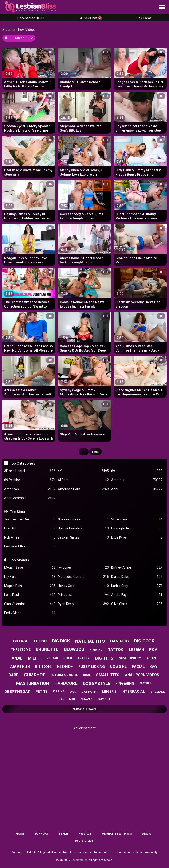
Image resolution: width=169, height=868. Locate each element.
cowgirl (118, 667)
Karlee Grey (137, 586)
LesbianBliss (79, 860)
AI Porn (83, 480)
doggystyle (97, 683)
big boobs (43, 667)
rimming (96, 650)
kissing (59, 692)
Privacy (85, 834)
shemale (157, 692)
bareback (67, 699)
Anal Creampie (30, 498)
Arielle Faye (137, 595)
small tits (108, 675)
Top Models (19, 560)
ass (73, 692)
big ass (21, 641)
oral (87, 675)
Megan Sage (30, 568)
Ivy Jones (83, 568)
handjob (120, 641)
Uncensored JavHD (31, 18)
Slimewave (137, 519)
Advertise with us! (117, 834)
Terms (64, 834)
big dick (61, 641)
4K (83, 471)
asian (151, 658)
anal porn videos (142, 675)
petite (42, 692)
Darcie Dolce (137, 577)
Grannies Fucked (83, 519)
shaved (87, 699)
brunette (47, 649)
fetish (40, 641)
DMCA (146, 834)
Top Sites (17, 512)
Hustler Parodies (83, 528)
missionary (130, 658)
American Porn (83, 489)
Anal (137, 489)
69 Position (30, 480)
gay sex (104, 699)
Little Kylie (137, 538)
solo (68, 658)
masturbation (33, 683)
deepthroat (17, 692)
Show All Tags (84, 709)
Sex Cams (144, 18)
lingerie (109, 692)
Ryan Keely (83, 604)
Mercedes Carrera (83, 577)
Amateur (137, 480)
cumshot (35, 675)
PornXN (30, 528)
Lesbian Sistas (83, 538)
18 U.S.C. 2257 (85, 841)
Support (41, 834)
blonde (65, 667)
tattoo (116, 650)
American (30, 489)
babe (14, 675)
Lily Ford (30, 577)
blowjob (74, 649)
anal (17, 658)
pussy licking (92, 667)
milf (33, 658)
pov (153, 650)
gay (154, 667)
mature (145, 683)
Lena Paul (30, 595)
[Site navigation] (162, 7)
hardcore (66, 683)
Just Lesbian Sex (30, 519)
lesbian (137, 650)
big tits (104, 658)
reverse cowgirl (64, 675)
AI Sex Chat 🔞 (91, 18)
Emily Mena (30, 613)
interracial (133, 692)
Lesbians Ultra (30, 546)
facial (138, 667)
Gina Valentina (30, 604)
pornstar (50, 658)
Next (95, 452)
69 (137, 471)
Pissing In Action (137, 528)
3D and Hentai (30, 471)
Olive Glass (137, 604)
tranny (84, 658)
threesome (21, 649)
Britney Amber (137, 568)
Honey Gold (83, 586)
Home (20, 834)
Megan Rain (30, 586)
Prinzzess (83, 595)
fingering (125, 683)
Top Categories (22, 463)
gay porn (89, 692)
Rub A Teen (30, 538)
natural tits (90, 641)
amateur (20, 667)
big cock (144, 641)
